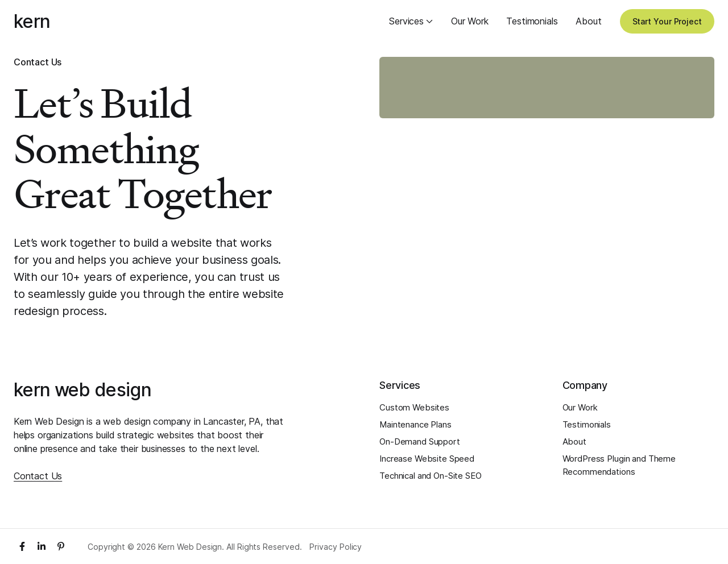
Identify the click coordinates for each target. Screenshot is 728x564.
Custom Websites (414, 407)
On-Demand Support (420, 441)
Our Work (470, 21)
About (588, 21)
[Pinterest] (61, 546)
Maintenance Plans (415, 424)
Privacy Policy (336, 547)
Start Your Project (667, 21)
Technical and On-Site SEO (431, 476)
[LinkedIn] (42, 546)
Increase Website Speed (427, 459)
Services (411, 21)
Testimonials (532, 21)
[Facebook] (22, 546)
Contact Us (38, 476)
